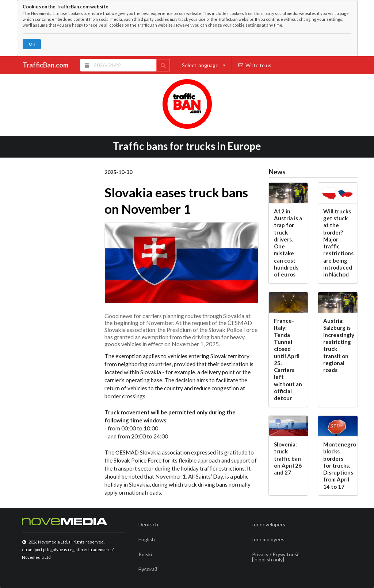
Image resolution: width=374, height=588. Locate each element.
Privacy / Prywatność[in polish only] (276, 557)
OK (32, 44)
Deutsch (148, 524)
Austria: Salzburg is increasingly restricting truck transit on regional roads (338, 345)
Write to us (254, 65)
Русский (148, 569)
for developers (269, 524)
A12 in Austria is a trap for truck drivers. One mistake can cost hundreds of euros (288, 243)
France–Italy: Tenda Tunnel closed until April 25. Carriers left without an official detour (288, 359)
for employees (268, 539)
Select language (204, 65)
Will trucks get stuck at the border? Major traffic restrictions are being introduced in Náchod (338, 243)
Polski (145, 554)
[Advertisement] (56, 283)
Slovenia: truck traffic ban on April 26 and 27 (288, 458)
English (147, 539)
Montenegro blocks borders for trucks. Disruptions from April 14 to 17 (338, 465)
